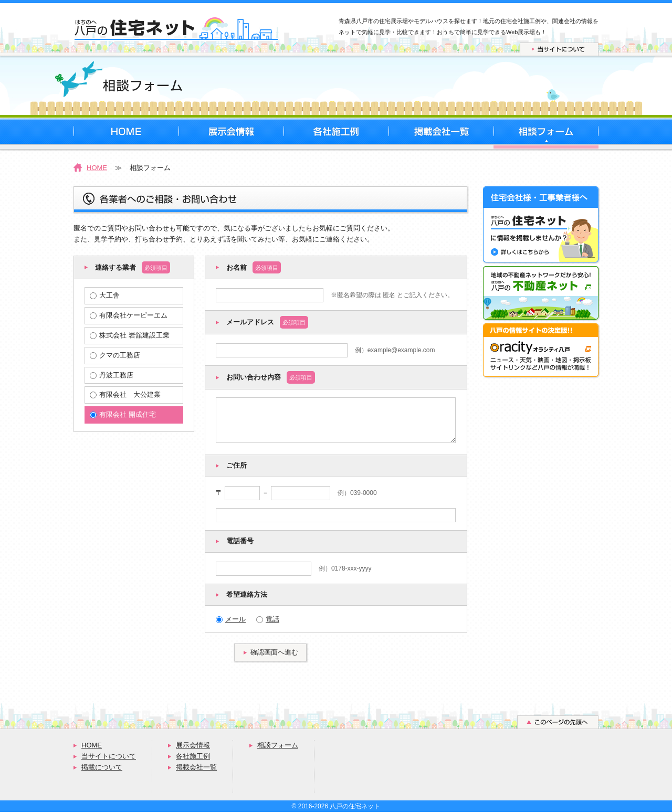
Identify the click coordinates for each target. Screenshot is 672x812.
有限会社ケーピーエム (129, 315)
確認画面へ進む (274, 652)
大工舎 (105, 295)
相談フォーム (278, 745)
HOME (97, 168)
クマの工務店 (115, 355)
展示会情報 (193, 745)
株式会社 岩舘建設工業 (130, 335)
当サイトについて (109, 756)
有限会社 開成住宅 (123, 414)
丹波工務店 (112, 375)
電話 (268, 619)
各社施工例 (193, 756)
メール (231, 619)
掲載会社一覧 (196, 767)
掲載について (102, 767)
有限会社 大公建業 (125, 394)
